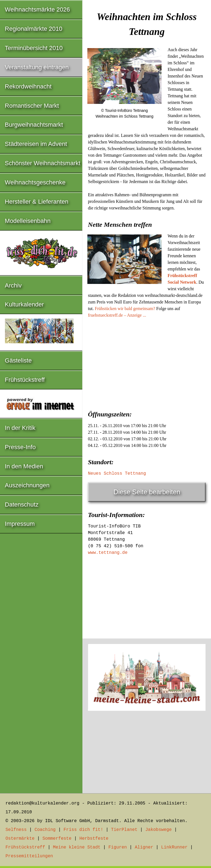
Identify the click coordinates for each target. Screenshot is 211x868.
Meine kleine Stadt (77, 847)
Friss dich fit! (83, 830)
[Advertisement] (147, 363)
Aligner (144, 847)
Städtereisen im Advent (36, 144)
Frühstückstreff (25, 380)
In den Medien (24, 466)
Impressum (20, 524)
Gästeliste (18, 360)
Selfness (16, 830)
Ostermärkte (20, 839)
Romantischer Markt (32, 106)
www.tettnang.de (108, 553)
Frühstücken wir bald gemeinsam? (125, 309)
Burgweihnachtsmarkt (34, 125)
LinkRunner (174, 847)
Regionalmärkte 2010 (34, 29)
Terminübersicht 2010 (34, 48)
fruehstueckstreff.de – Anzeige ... (117, 315)
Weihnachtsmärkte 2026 (38, 9)
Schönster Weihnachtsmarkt (43, 163)
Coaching (45, 830)
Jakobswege (159, 830)
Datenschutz (22, 505)
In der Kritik (20, 428)
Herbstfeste (94, 839)
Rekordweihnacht (28, 86)
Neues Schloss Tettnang (117, 474)
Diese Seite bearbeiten (147, 492)
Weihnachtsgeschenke (35, 182)
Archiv (13, 285)
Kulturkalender (24, 304)
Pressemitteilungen (29, 856)
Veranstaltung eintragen (37, 67)
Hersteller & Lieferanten (37, 202)
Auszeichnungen (27, 485)
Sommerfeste (57, 839)
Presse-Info (20, 447)
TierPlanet (124, 830)
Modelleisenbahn (28, 221)
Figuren (117, 847)
